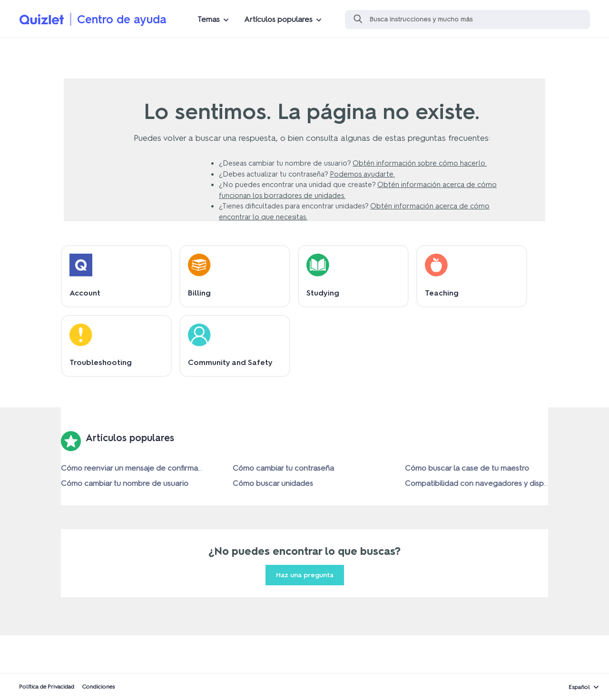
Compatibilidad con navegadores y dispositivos (487, 483)
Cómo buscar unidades (273, 483)
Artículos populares (278, 19)
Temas (209, 19)
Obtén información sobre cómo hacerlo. (420, 163)
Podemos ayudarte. (362, 174)
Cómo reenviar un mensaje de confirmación (137, 468)
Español (579, 687)
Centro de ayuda (122, 19)
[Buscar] (467, 20)
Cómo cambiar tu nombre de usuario (125, 483)
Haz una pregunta (305, 575)
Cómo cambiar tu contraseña (283, 468)
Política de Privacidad (47, 687)
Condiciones (98, 687)
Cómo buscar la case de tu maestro (467, 468)
